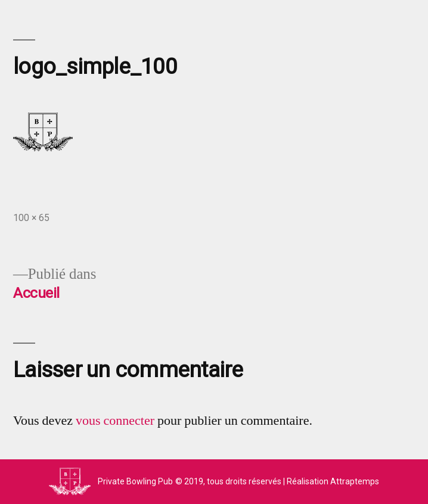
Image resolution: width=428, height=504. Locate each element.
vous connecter (115, 421)
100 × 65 (31, 218)
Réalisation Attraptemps (333, 481)
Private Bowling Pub (135, 481)
